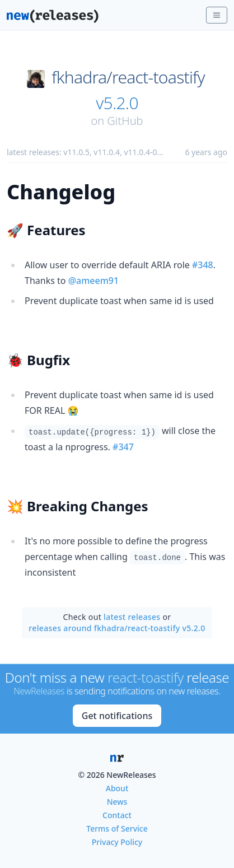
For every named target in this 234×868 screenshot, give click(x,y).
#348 (203, 265)
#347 (123, 447)
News (117, 802)
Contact (117, 815)
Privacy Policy (117, 842)
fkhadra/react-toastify (128, 77)
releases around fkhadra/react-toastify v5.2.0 (117, 628)
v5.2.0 (117, 103)
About (117, 788)
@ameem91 (94, 281)
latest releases (132, 617)
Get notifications (117, 716)
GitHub (125, 121)
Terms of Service (117, 829)
